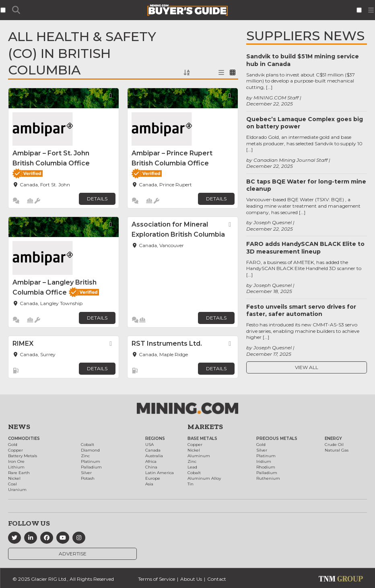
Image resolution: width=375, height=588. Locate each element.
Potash (88, 478)
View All (307, 367)
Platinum (91, 461)
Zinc (85, 456)
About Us (191, 579)
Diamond (90, 450)
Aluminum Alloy (204, 478)
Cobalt (88, 445)
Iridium (264, 461)
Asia (149, 484)
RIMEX (23, 344)
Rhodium (266, 467)
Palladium (91, 467)
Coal (12, 484)
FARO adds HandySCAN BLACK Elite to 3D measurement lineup (305, 248)
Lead (192, 467)
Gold (13, 445)
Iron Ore (16, 461)
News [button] (19, 427)
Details (97, 199)
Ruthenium (268, 478)
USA (149, 445)
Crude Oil (334, 445)
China (151, 467)
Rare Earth (19, 473)
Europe (153, 478)
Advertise (73, 554)
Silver (86, 473)
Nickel (14, 478)
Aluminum (199, 456)
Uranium (17, 490)
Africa (151, 461)
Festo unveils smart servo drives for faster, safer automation (301, 310)
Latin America (160, 473)
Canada (153, 450)
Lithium (16, 467)
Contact (217, 579)
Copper (15, 450)
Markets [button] (205, 427)
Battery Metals (23, 456)
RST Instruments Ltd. (167, 344)
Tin (191, 484)
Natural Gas (337, 450)
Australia (154, 456)
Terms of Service (157, 579)
